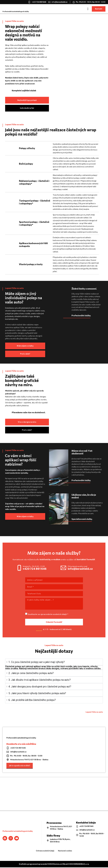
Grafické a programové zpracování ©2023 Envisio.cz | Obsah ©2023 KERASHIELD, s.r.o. (54, 865)
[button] (88, 9)
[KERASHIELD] (54, 795)
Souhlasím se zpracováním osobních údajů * (48, 615)
